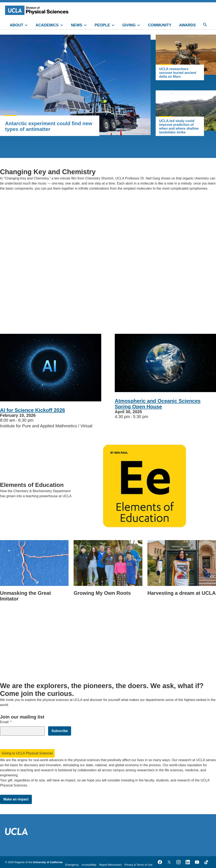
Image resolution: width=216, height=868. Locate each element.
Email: (6, 722)
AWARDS (187, 25)
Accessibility (89, 865)
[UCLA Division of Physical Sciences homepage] (38, 10)
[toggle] (28, 25)
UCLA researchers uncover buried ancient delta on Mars (178, 73)
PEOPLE (102, 25)
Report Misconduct (110, 865)
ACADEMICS (47, 25)
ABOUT (16, 25)
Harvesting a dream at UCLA (182, 593)
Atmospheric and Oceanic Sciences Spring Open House (158, 404)
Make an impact (16, 799)
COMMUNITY (160, 25)
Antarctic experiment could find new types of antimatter (49, 126)
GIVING (129, 25)
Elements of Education (32, 485)
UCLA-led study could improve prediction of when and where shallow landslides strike (179, 127)
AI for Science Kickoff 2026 (32, 410)
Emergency (72, 865)
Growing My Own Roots (102, 593)
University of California (48, 862)
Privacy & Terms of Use (138, 865)
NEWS (77, 25)
